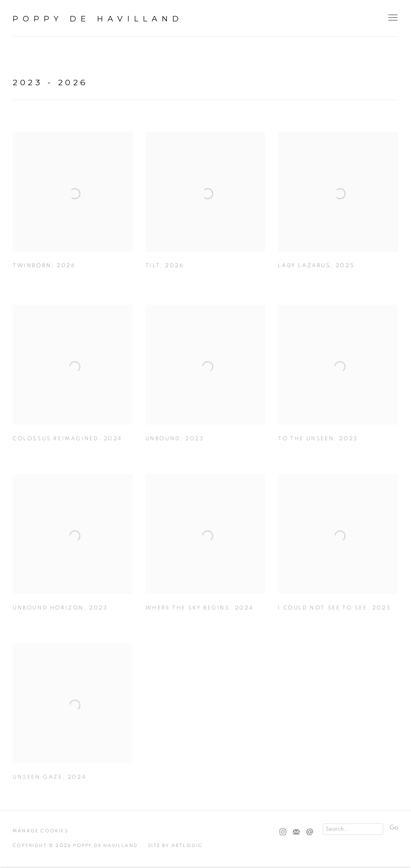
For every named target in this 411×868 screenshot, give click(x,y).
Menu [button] (392, 18)
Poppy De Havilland (98, 19)
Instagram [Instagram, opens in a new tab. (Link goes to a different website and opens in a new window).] (283, 832)
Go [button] (394, 827)
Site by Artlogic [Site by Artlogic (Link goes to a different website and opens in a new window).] (175, 846)
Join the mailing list (296, 832)
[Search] (353, 829)
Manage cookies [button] (40, 831)
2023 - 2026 (50, 83)
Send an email (310, 832)
